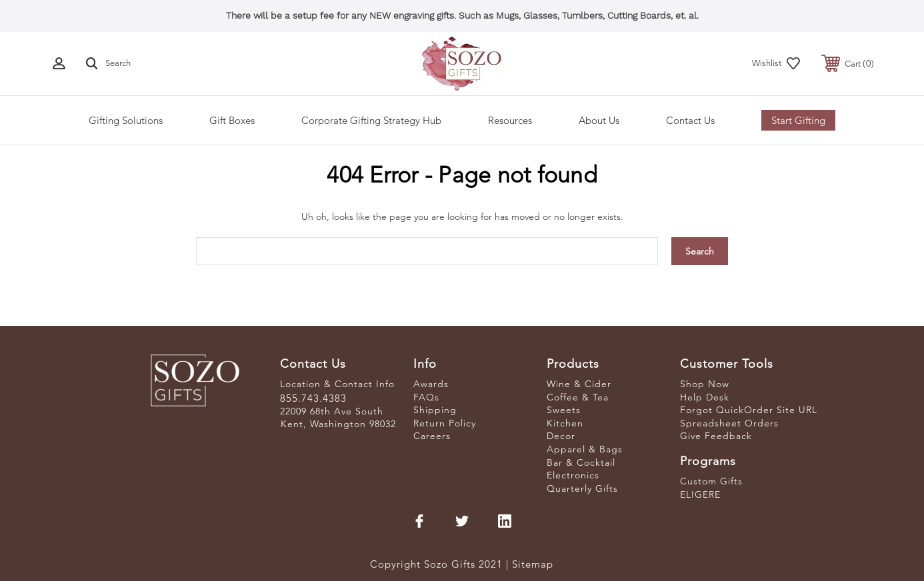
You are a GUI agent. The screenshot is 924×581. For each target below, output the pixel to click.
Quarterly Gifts (582, 488)
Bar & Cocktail (581, 462)
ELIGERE (700, 494)
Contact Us (690, 120)
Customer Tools (727, 364)
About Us (599, 120)
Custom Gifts (711, 481)
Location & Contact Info (337, 384)
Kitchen (565, 423)
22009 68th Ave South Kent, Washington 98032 (338, 418)
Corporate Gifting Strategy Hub (371, 120)
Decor (561, 436)
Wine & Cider (579, 384)
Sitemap (533, 564)
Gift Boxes (232, 120)
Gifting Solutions (126, 120)
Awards (431, 384)
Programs (708, 461)
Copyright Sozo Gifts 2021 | (441, 564)
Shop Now (705, 384)
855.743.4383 (313, 398)
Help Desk (705, 397)
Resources (510, 120)
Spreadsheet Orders (729, 423)
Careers (432, 436)
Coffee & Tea (578, 397)
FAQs (426, 397)
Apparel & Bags (585, 449)
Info (425, 364)
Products (573, 364)
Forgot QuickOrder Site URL (749, 410)
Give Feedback (716, 436)
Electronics (573, 475)
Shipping (435, 410)
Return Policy (445, 423)
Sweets (564, 410)
